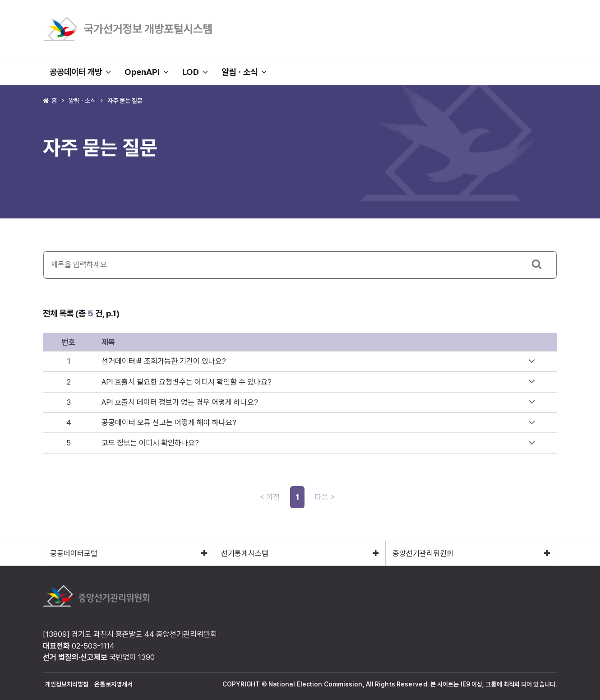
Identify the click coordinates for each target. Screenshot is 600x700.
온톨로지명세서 (113, 684)
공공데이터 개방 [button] (80, 72)
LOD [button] (195, 72)
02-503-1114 (93, 646)
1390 (146, 657)
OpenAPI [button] (147, 72)
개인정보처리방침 (67, 684)
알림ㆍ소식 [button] (244, 72)
